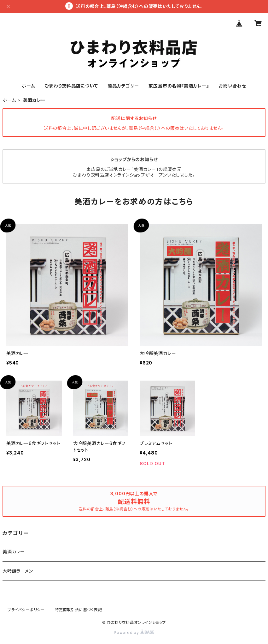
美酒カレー (14, 552)
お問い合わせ (232, 86)
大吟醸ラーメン (18, 571)
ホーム (28, 86)
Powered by (134, 632)
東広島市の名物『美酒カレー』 (179, 86)
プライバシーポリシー (26, 610)
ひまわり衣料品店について (71, 86)
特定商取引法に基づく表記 (79, 610)
